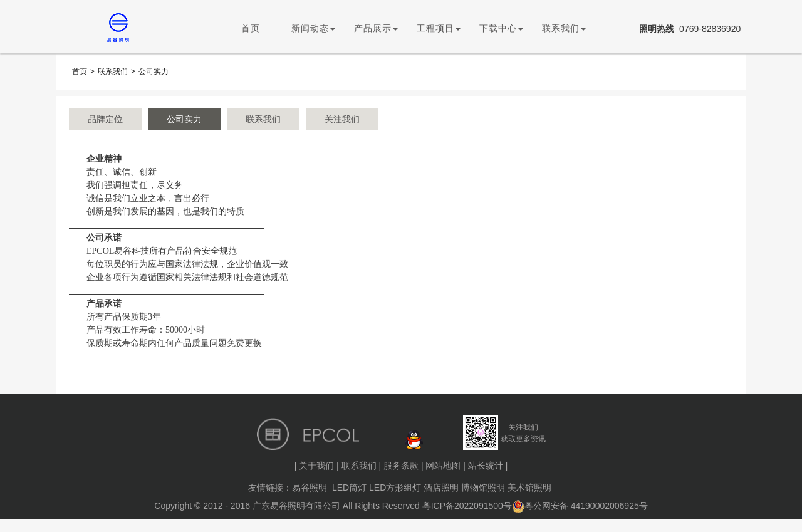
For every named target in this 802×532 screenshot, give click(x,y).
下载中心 (501, 29)
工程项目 (439, 29)
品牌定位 (105, 119)
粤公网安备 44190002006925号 (580, 506)
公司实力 (154, 71)
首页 (251, 29)
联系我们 (564, 29)
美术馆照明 (529, 488)
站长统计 (486, 466)
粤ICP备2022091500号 (467, 506)
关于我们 (316, 466)
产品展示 (376, 29)
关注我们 (342, 119)
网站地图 (443, 466)
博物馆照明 (483, 488)
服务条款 (401, 466)
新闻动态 (313, 29)
